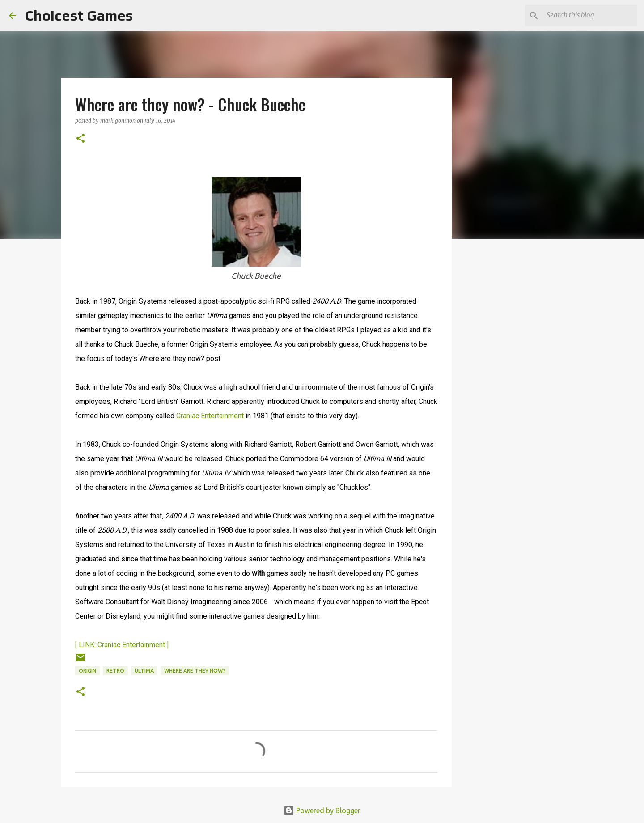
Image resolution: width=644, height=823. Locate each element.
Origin (87, 671)
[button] (80, 139)
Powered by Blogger (322, 810)
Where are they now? (195, 671)
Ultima (144, 671)
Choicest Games (79, 15)
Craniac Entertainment (210, 416)
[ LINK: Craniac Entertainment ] (122, 645)
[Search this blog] (590, 16)
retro (115, 671)
